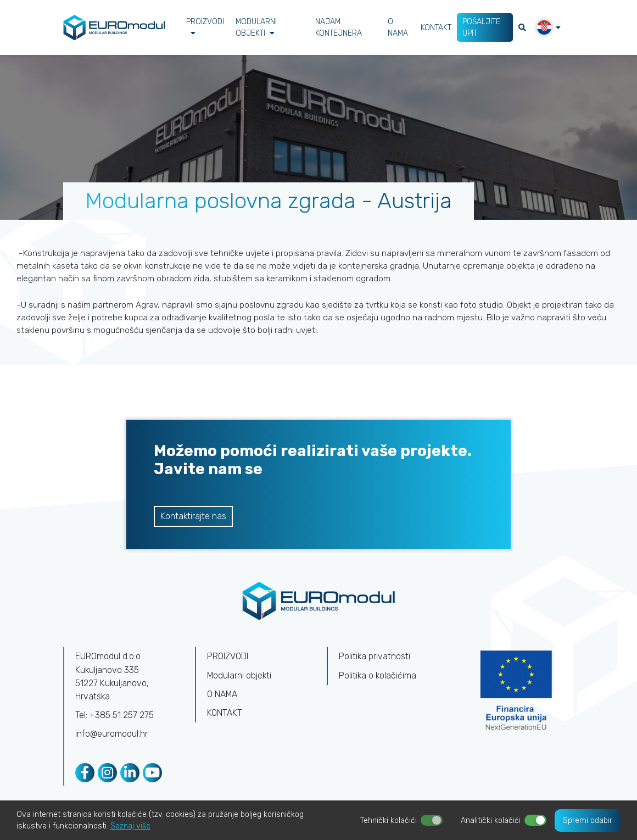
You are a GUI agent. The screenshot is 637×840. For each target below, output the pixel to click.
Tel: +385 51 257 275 (115, 717)
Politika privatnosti (375, 659)
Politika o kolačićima (378, 678)
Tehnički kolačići (389, 820)
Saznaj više (130, 826)
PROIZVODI (205, 27)
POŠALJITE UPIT (481, 27)
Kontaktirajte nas (194, 518)
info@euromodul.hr (111, 736)
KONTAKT (436, 28)
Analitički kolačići (491, 820)
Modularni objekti (256, 27)
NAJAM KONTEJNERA (339, 27)
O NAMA (398, 27)
